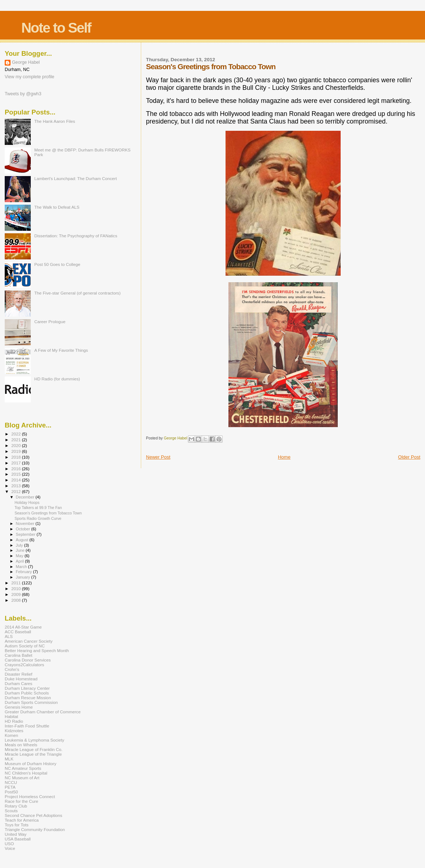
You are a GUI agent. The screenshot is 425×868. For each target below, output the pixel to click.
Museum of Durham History (31, 763)
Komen (11, 735)
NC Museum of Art (22, 778)
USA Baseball (18, 839)
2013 (16, 486)
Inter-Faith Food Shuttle (27, 726)
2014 (16, 480)
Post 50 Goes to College (57, 264)
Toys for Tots (17, 825)
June (21, 550)
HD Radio (14, 721)
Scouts (11, 811)
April (20, 561)
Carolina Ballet (18, 655)
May (20, 556)
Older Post (409, 457)
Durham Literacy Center (27, 688)
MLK (9, 759)
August (23, 540)
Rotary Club (16, 806)
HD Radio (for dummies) (57, 379)
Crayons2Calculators (24, 665)
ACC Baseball (18, 632)
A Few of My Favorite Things (61, 350)
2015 (16, 474)
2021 (16, 440)
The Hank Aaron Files (55, 121)
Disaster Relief (18, 674)
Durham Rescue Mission (28, 698)
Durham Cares (18, 683)
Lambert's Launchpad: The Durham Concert (76, 178)
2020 (16, 445)
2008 (16, 600)
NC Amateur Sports (23, 768)
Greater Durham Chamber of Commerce (43, 712)
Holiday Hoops (27, 502)
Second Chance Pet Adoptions (33, 815)
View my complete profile (30, 77)
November (26, 523)
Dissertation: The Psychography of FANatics (76, 236)
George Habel (26, 62)
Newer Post (158, 457)
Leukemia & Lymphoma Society (34, 740)
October (24, 529)
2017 (16, 463)
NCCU (11, 782)
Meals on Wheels (21, 745)
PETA (10, 787)
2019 (16, 451)
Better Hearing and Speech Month (37, 650)
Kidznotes (14, 731)
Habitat (11, 716)
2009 (16, 594)
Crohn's (12, 669)
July (20, 545)
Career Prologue (50, 322)
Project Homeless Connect (30, 796)
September (26, 534)
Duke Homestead (21, 679)
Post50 (11, 792)
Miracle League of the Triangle (33, 754)
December (26, 497)
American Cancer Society (29, 641)
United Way (16, 834)
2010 (16, 589)
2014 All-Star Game (23, 627)
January (24, 577)
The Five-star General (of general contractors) (77, 293)
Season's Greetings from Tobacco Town (48, 513)
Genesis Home (19, 707)
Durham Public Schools (27, 693)
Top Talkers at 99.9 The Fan (38, 508)
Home (284, 457)
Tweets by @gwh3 (23, 94)
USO (9, 844)
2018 (16, 457)
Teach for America (22, 820)
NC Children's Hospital (26, 773)
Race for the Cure (22, 801)
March (22, 567)
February (25, 572)
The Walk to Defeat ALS (57, 207)
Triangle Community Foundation (35, 829)
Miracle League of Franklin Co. (34, 749)
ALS (9, 636)
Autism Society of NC (25, 646)
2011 (16, 583)
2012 (16, 491)
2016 (16, 469)
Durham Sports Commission (31, 702)
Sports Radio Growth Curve (38, 518)
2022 (16, 434)
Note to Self (56, 28)
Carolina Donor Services (28, 660)
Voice (10, 848)
